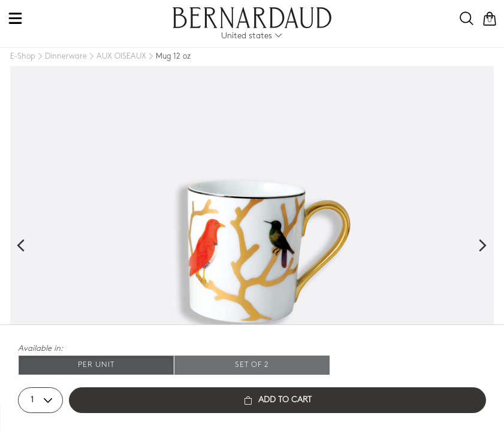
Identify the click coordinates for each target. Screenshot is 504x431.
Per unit (96, 365)
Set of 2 (252, 365)
